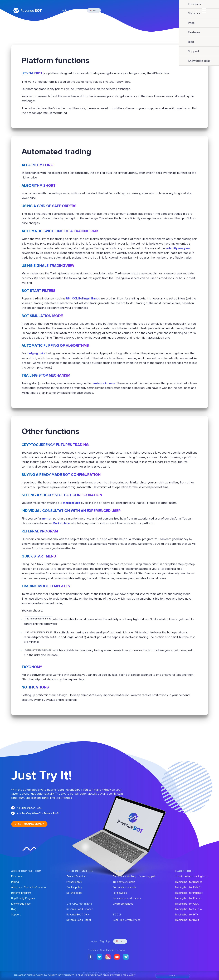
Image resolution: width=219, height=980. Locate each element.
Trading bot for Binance (189, 882)
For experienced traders (127, 898)
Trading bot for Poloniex (189, 893)
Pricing (15, 882)
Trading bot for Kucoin (188, 898)
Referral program (21, 893)
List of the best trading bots (191, 876)
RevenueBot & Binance (80, 909)
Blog (14, 909)
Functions (17, 876)
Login (64, 10)
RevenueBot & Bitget (79, 920)
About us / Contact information (29, 887)
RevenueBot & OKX (78, 915)
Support (16, 915)
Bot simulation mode (124, 887)
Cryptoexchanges (123, 904)
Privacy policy (74, 882)
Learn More (128, 975)
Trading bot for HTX (187, 915)
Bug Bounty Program (23, 898)
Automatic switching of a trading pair (134, 876)
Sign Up (79, 10)
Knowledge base (21, 904)
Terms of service (76, 876)
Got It (172, 976)
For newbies (120, 893)
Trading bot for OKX (187, 904)
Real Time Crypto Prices (126, 920)
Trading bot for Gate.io (188, 909)
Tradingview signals (124, 882)
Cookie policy (74, 887)
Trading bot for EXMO (188, 887)
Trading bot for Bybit (187, 920)
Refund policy (74, 893)
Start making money (29, 824)
